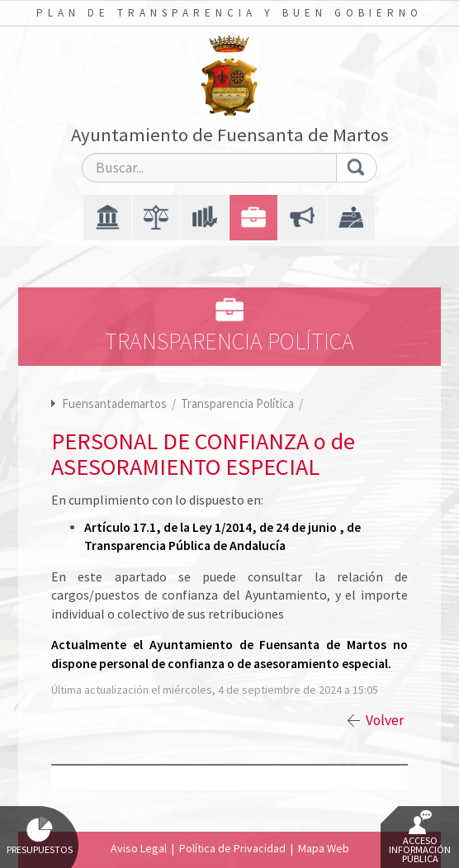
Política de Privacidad (232, 848)
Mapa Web (324, 848)
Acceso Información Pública (420, 837)
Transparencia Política (239, 403)
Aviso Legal (139, 848)
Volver (385, 720)
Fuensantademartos (114, 403)
